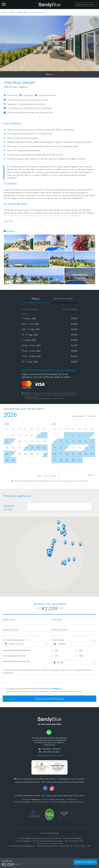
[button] (49, 553)
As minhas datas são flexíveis (17, 650)
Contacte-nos (72, 800)
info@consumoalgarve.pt (25, 846)
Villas (12, 12)
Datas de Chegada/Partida (14, 640)
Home (4, 12)
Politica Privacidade (22, 802)
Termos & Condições (40, 802)
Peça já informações (49, 699)
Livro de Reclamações (50, 833)
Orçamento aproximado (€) (17, 661)
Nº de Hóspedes (58, 640)
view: (40, 476)
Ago (91, 475)
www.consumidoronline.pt (47, 846)
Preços (36, 298)
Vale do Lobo (22, 12)
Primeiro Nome (9, 620)
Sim (55, 650)
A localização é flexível (15, 656)
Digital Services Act (77, 802)
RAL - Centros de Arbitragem (70, 838)
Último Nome (57, 620)
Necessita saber (63, 298)
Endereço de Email (11, 630)
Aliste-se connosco (86, 5)
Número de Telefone (60, 630)
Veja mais (8, 221)
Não (79, 650)
